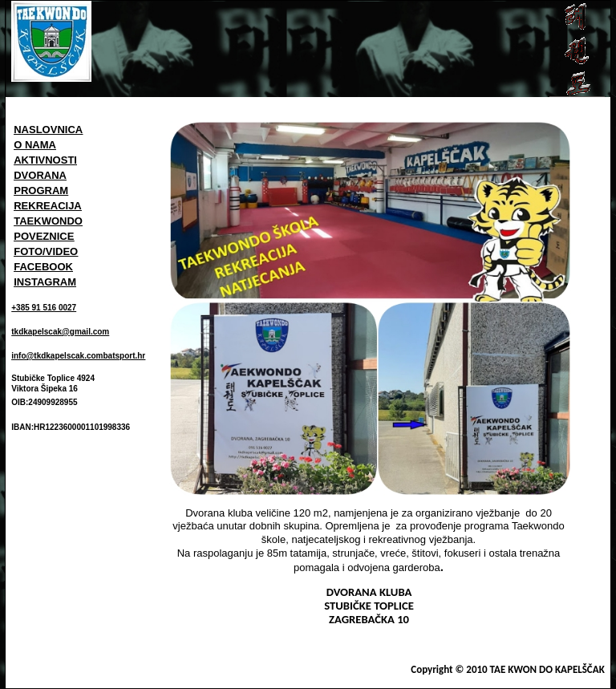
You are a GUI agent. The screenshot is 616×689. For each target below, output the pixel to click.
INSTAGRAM (45, 282)
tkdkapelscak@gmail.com (60, 332)
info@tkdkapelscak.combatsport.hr (78, 356)
